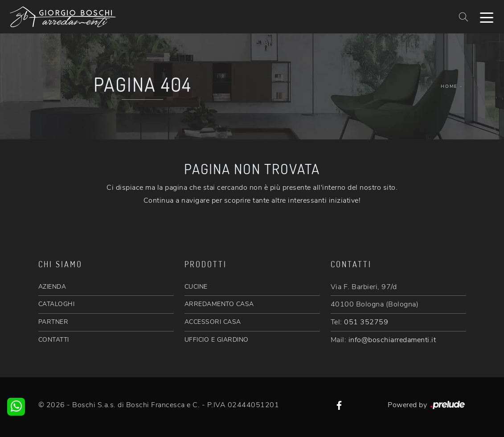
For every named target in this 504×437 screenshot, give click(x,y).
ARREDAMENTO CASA (219, 304)
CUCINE (196, 287)
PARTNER (53, 322)
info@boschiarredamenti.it (392, 340)
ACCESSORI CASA (213, 322)
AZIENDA (52, 287)
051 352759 (366, 322)
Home (449, 86)
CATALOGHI (57, 304)
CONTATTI (54, 340)
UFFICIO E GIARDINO (217, 340)
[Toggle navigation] (487, 17)
